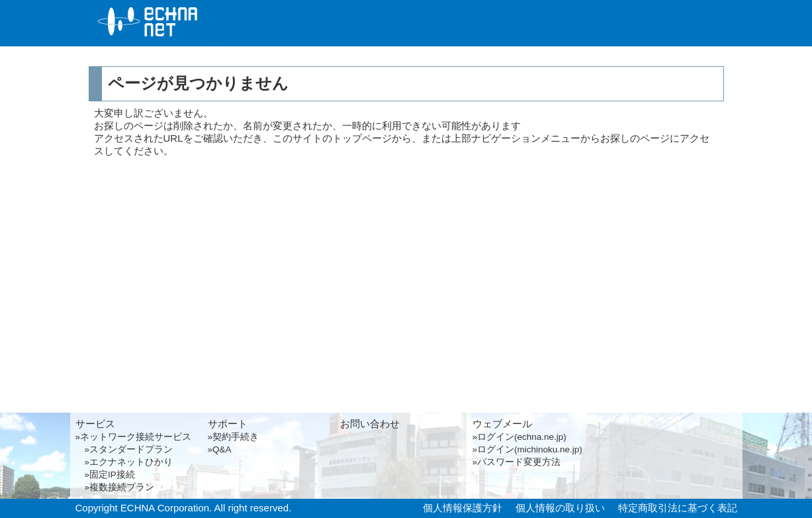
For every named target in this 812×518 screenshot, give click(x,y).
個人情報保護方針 (463, 508)
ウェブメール (502, 424)
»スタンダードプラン (124, 449)
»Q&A (220, 449)
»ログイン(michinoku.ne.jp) (527, 449)
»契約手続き (234, 437)
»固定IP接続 (105, 475)
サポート (486, 26)
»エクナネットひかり (124, 462)
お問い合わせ (656, 26)
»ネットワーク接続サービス (134, 437)
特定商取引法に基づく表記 (678, 508)
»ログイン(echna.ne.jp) (519, 437)
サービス (317, 26)
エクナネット (148, 22)
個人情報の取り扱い (560, 508)
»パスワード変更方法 (517, 462)
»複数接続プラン (115, 487)
